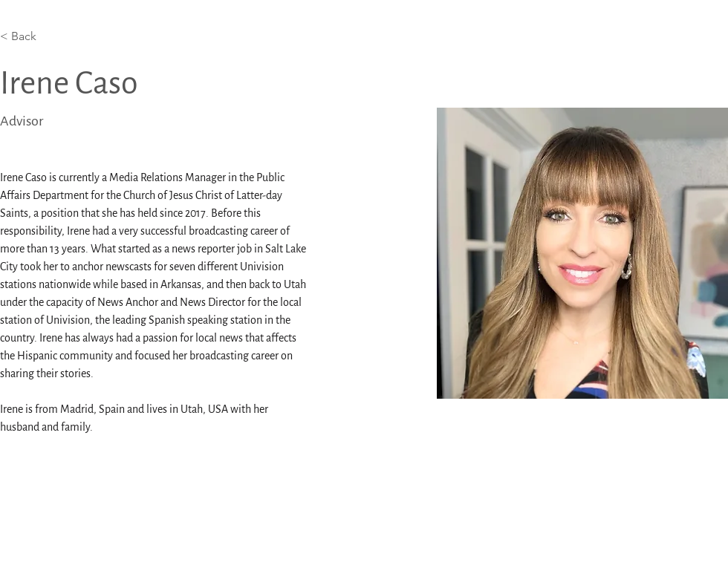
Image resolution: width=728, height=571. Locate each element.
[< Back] (29, 37)
